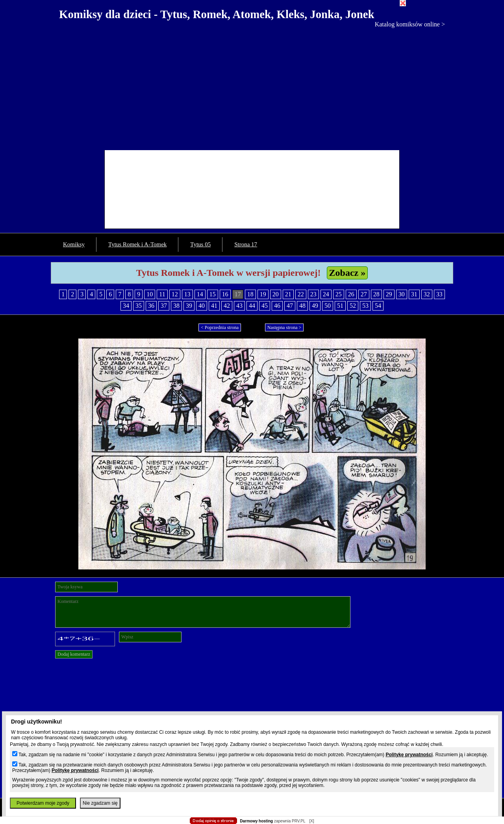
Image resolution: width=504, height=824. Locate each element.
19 (263, 294)
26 (351, 294)
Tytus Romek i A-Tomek (137, 244)
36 (151, 306)
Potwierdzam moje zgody (43, 803)
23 (313, 294)
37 (164, 306)
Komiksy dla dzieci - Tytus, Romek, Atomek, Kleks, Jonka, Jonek (217, 14)
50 (328, 306)
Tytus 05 (200, 244)
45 (265, 306)
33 (439, 294)
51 (340, 306)
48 (302, 306)
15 (213, 294)
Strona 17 (246, 244)
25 (339, 294)
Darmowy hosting (256, 821)
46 (277, 306)
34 (126, 306)
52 (353, 306)
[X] (311, 821)
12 (175, 294)
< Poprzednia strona (220, 327)
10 (150, 294)
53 (365, 306)
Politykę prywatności (409, 755)
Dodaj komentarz (74, 654)
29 (389, 294)
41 (214, 306)
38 (176, 306)
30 (402, 294)
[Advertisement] (252, 87)
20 (276, 294)
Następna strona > (284, 327)
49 (315, 306)
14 (200, 294)
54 (378, 306)
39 (189, 306)
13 (187, 294)
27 (364, 294)
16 (225, 294)
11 (162, 294)
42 (227, 306)
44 (252, 306)
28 (376, 294)
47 (290, 306)
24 (326, 294)
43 (239, 306)
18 (250, 294)
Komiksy (74, 244)
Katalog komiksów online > (410, 24)
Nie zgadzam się (100, 803)
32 (427, 294)
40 (202, 306)
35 (139, 306)
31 (414, 294)
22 (301, 294)
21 (288, 294)
